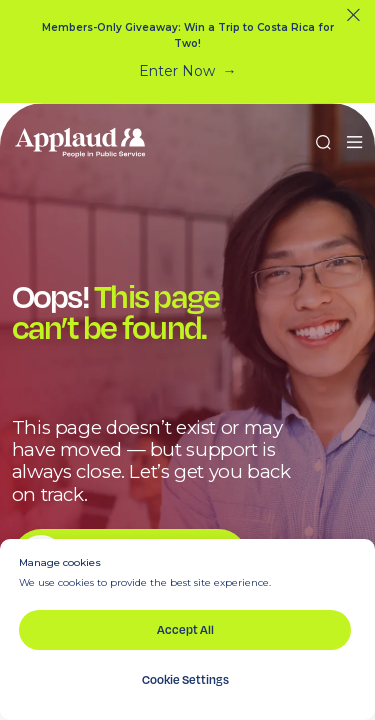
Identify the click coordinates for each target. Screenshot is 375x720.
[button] (355, 143)
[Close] (353, 15)
